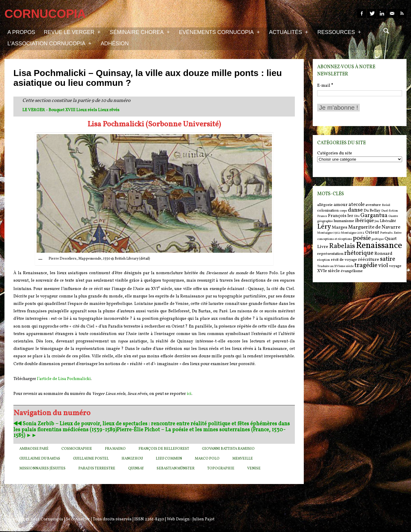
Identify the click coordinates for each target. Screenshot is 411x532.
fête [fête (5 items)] (357, 216)
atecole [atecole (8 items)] (356, 205)
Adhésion (115, 44)
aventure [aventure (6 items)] (373, 205)
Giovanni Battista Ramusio (228, 449)
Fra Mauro (115, 449)
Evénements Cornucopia (219, 32)
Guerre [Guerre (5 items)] (393, 216)
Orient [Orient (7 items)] (372, 233)
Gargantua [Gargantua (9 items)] (374, 215)
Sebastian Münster (176, 469)
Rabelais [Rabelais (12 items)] (342, 246)
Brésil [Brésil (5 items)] (386, 205)
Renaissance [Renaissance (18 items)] (379, 246)
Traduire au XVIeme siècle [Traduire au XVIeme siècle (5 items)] (335, 266)
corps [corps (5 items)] (343, 211)
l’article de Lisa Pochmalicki (64, 379)
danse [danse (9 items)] (355, 210)
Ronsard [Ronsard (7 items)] (383, 254)
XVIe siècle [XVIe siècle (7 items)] (329, 271)
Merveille (243, 459)
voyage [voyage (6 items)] (395, 266)
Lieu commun (169, 459)
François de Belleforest (164, 449)
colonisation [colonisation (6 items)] (328, 211)
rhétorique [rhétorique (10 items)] (359, 253)
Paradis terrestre (97, 469)
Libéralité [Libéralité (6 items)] (388, 221)
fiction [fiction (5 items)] (393, 211)
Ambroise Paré (34, 449)
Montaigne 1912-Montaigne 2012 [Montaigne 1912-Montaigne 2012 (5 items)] (341, 233)
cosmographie (77, 449)
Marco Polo (207, 459)
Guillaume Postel (91, 459)
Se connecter (78, 519)
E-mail (325, 86)
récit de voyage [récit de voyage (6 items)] (344, 260)
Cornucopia (52, 519)
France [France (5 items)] (322, 216)
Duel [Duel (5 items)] (384, 211)
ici (189, 394)
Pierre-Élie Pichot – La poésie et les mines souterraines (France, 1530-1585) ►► (150, 433)
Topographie (221, 469)
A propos (21, 32)
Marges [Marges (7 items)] (340, 228)
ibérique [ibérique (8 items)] (364, 221)
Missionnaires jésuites (42, 469)
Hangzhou (132, 459)
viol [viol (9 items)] (383, 266)
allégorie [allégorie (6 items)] (325, 205)
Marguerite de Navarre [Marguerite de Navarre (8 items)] (374, 227)
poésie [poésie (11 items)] (362, 238)
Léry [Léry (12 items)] (324, 227)
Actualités (288, 32)
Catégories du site (335, 153)
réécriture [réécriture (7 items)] (369, 260)
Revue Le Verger (72, 32)
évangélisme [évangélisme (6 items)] (352, 271)
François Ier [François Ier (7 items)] (341, 216)
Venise (254, 469)
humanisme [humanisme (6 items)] (344, 221)
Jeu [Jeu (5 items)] (377, 221)
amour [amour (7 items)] (341, 205)
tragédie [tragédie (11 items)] (366, 265)
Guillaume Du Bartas (40, 459)
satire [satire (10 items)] (388, 259)
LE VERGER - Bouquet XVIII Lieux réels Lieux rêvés (71, 110)
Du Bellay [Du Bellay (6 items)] (372, 211)
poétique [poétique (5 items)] (378, 239)
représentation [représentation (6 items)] (330, 254)
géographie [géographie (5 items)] (325, 221)
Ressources (339, 32)
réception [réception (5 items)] (324, 260)
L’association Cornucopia (49, 43)
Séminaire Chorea (140, 32)
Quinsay (136, 469)
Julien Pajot (203, 519)
